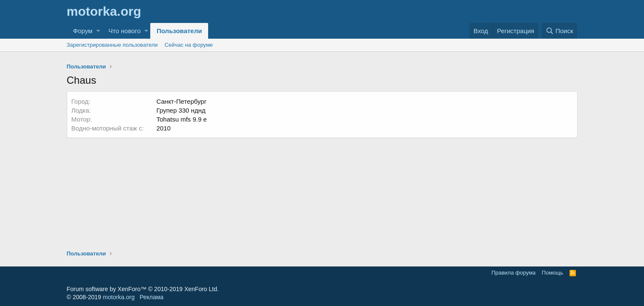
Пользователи (179, 31)
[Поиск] (560, 31)
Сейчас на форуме (189, 45)
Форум (83, 31)
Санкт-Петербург (182, 101)
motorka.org (119, 297)
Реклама (152, 297)
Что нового (125, 31)
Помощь (552, 273)
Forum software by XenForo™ (143, 289)
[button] (98, 31)
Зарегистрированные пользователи (112, 45)
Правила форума (513, 273)
